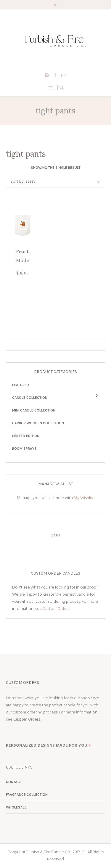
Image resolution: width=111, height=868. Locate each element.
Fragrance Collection (27, 795)
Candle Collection (30, 398)
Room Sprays (24, 449)
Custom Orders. (56, 609)
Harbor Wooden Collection (38, 423)
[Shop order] (55, 182)
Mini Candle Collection (34, 410)
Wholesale (16, 807)
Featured (21, 385)
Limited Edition (26, 436)
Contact (14, 782)
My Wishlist (84, 498)
